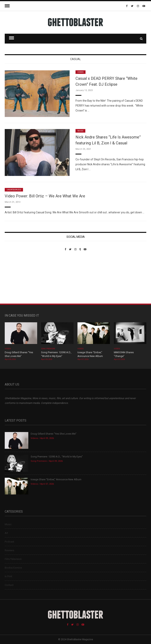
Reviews (9, 550)
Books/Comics (13, 568)
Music (80, 131)
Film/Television (13, 559)
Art (6, 533)
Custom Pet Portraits (16, 278)
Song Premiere (48, 349)
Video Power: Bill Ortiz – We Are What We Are (45, 196)
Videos (81, 72)
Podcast (9, 542)
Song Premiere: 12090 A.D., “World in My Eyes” (57, 457)
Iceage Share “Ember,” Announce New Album (56, 479)
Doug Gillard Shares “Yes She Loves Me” (54, 434)
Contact (9, 585)
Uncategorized (14, 190)
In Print (8, 576)
